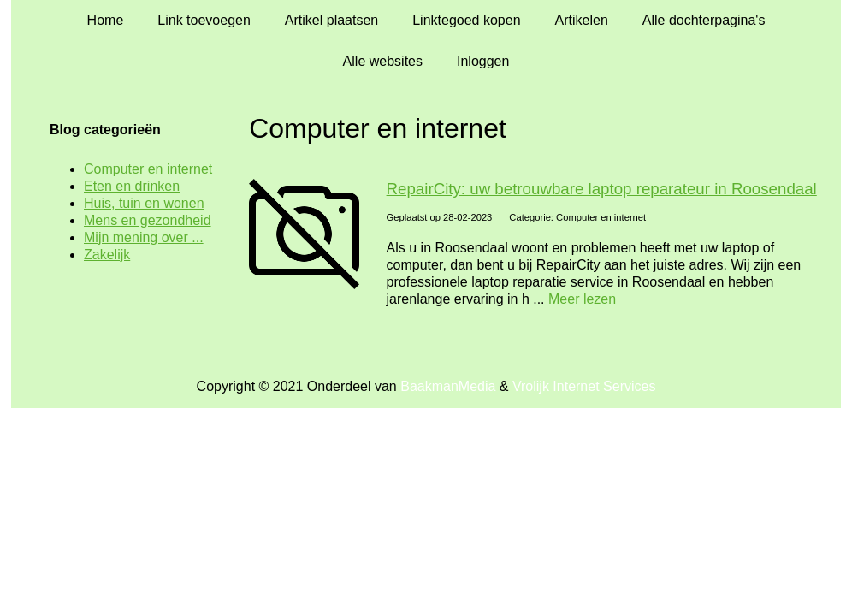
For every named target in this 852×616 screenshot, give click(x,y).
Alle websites (383, 61)
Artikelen (582, 20)
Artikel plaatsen (331, 20)
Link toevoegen (204, 20)
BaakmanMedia (448, 386)
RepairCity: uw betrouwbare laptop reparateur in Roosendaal (602, 189)
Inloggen (483, 61)
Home (106, 20)
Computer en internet (601, 217)
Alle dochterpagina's (704, 20)
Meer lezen (582, 299)
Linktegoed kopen (466, 20)
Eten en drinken (132, 186)
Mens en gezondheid (148, 220)
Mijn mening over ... (144, 237)
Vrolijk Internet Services (584, 386)
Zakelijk (107, 255)
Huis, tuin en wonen (144, 203)
